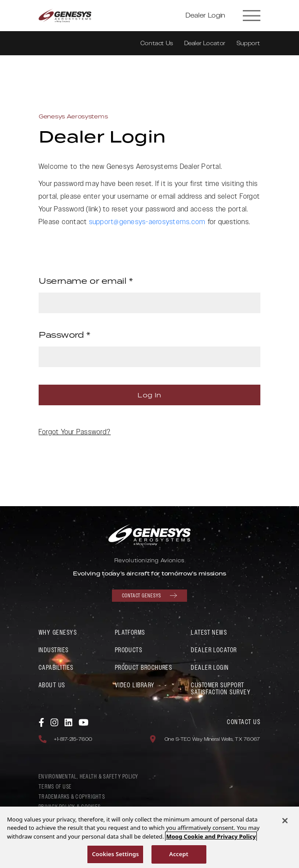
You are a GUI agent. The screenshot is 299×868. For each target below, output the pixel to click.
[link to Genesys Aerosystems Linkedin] (69, 722)
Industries (54, 650)
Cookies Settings (115, 854)
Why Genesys (58, 633)
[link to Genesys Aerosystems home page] (65, 16)
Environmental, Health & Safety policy (89, 777)
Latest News (209, 633)
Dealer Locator (205, 43)
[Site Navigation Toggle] (252, 16)
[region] (149, 837)
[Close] (285, 821)
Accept (179, 854)
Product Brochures (144, 668)
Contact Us (157, 43)
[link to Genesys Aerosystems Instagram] (55, 722)
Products (129, 650)
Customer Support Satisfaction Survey (221, 689)
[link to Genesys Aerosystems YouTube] (84, 722)
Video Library (135, 685)
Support (249, 43)
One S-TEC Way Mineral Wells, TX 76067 (213, 739)
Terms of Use (55, 787)
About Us (52, 685)
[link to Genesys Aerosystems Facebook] (42, 722)
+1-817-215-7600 (73, 739)
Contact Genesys (149, 596)
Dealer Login (205, 16)
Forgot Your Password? (75, 432)
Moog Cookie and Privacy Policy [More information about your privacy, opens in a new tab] (211, 836)
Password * (65, 335)
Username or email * (86, 281)
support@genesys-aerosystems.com (148, 222)
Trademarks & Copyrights (72, 797)
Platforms (130, 633)
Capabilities (56, 668)
